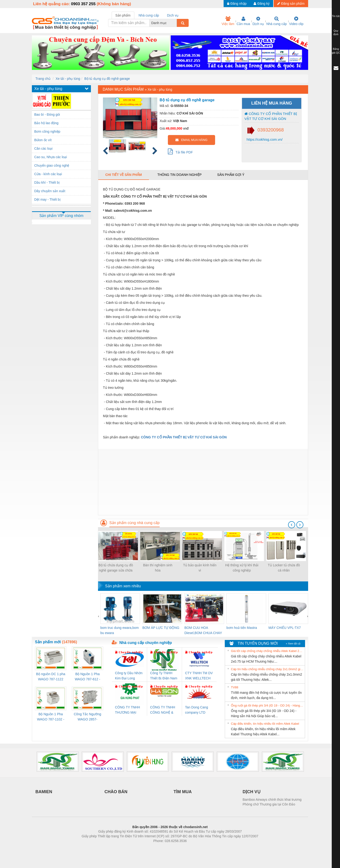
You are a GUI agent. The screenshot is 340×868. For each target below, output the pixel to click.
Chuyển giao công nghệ (52, 165)
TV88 (235, 687)
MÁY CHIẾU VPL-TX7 (285, 628)
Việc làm (228, 21)
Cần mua (243, 21)
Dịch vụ (258, 21)
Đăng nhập (237, 4)
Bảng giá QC (336, 51)
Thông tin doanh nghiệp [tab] (179, 175)
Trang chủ (43, 79)
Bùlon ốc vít (43, 140)
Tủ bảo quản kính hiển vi (200, 568)
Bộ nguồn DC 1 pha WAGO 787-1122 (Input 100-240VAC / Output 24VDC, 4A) (51, 677)
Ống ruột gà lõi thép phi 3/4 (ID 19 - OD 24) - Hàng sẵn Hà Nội (267, 705)
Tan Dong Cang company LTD (197, 710)
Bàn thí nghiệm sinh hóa (158, 568)
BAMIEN (44, 792)
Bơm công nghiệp (47, 131)
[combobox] (175, 23)
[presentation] (292, 525)
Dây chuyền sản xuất (50, 191)
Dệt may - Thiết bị (47, 199)
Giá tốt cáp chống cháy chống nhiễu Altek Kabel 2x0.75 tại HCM (267, 651)
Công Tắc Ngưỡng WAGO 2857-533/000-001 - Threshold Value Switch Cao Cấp (87, 717)
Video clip (296, 21)
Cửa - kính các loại (48, 174)
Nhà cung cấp (277, 21)
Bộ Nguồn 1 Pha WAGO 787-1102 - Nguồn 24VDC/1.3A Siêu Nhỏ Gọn (51, 717)
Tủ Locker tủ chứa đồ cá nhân (284, 568)
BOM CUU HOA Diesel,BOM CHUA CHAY (203, 630)
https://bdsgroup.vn (164, 848)
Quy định (336, 33)
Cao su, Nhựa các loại (51, 157)
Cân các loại (43, 148)
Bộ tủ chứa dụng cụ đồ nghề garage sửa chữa (116, 568)
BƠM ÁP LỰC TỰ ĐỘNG (161, 628)
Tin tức (336, 16)
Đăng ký (261, 4)
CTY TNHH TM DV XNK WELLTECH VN (199, 676)
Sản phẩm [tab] (123, 15)
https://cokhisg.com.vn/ (264, 139)
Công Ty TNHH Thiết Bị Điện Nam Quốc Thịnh (164, 676)
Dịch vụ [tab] (173, 15)
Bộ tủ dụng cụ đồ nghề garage (107, 79)
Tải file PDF (180, 151)
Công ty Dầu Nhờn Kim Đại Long (129, 676)
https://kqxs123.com (193, 848)
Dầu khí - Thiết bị (47, 182)
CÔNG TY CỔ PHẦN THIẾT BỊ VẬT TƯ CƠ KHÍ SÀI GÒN (271, 116)
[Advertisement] (203, 482)
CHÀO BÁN (116, 792)
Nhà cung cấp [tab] (149, 15)
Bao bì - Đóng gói (47, 114)
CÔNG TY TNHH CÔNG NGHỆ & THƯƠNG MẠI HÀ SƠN (164, 710)
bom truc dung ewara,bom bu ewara (120, 630)
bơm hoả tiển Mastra (242, 628)
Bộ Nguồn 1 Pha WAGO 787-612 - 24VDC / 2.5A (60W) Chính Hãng (87, 677)
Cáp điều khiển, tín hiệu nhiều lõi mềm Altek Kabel (265, 724)
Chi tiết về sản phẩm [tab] (124, 175)
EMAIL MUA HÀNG (191, 140)
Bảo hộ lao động (46, 123)
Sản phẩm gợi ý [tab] (231, 175)
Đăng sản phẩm (291, 4)
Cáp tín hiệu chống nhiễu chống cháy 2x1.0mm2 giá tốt (267, 669)
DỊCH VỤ (252, 792)
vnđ (186, 128)
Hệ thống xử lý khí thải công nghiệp (242, 568)
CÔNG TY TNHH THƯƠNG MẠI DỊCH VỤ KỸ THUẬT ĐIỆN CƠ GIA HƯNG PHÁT (128, 710)
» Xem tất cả (293, 644)
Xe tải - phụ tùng (68, 79)
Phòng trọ (140, 848)
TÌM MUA (183, 792)
